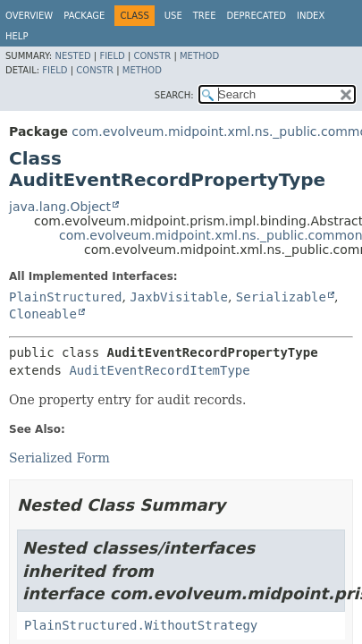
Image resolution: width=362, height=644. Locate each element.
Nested (72, 56)
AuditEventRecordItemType (159, 370)
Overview (29, 16)
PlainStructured (65, 297)
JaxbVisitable (179, 297)
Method (199, 56)
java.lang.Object (60, 207)
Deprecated (256, 16)
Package (84, 16)
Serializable (281, 297)
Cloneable (43, 314)
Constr (152, 56)
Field (112, 56)
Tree (205, 16)
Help (17, 36)
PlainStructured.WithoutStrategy (141, 625)
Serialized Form (59, 458)
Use (173, 16)
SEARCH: (174, 95)
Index (311, 16)
